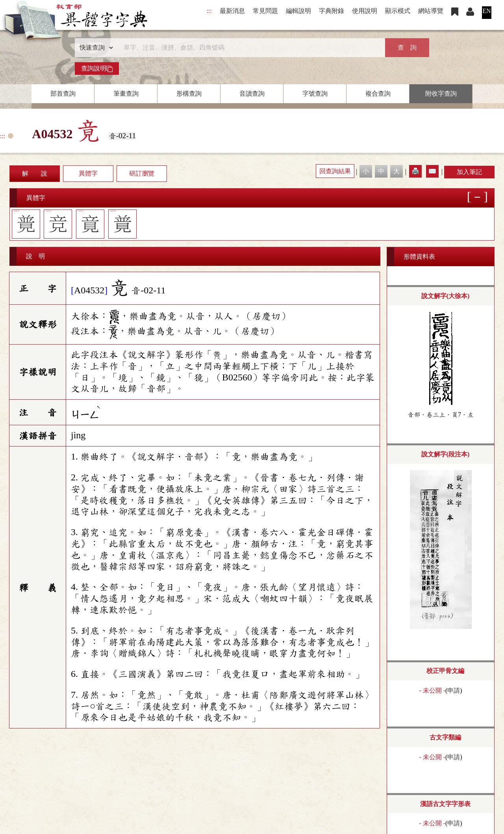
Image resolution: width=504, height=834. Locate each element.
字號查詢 (315, 94)
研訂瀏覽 (142, 173)
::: (209, 11)
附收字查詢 (441, 94)
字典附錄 (332, 11)
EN (486, 11)
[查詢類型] (94, 48)
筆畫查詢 (126, 94)
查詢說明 (97, 69)
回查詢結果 (335, 171)
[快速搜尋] (249, 48)
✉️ (432, 171)
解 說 (35, 173)
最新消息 (232, 11)
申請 (454, 690)
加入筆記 (469, 172)
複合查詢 (378, 94)
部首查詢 (63, 94)
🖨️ (415, 171)
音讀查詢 (252, 94)
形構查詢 (189, 94)
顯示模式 (398, 11)
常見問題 (265, 11)
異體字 (88, 173)
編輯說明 (298, 11)
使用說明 (365, 11)
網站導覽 (431, 11)
